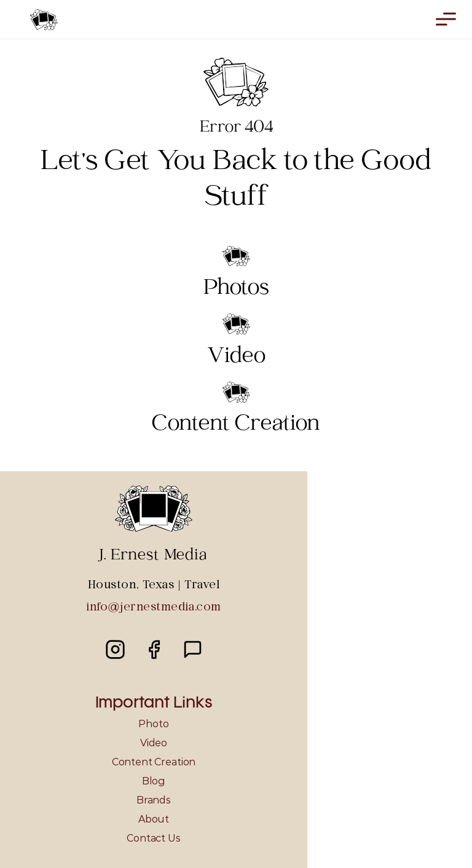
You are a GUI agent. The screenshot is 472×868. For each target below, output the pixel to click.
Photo (153, 724)
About (154, 819)
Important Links (154, 703)
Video (154, 743)
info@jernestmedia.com (153, 607)
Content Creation (154, 762)
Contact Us (153, 838)
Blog (154, 781)
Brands (154, 800)
